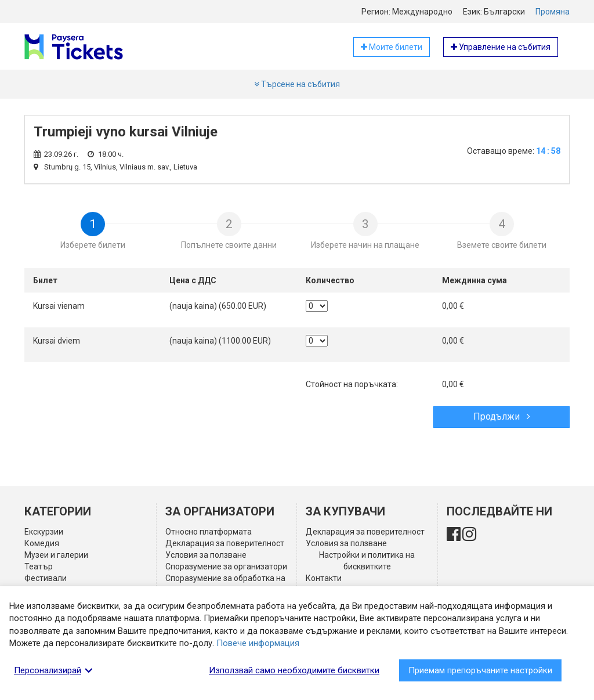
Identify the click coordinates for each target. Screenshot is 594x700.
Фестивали (46, 578)
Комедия (42, 543)
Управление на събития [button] (501, 47)
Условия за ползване (206, 555)
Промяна (553, 12)
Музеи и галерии (56, 555)
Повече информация (258, 643)
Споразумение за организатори (226, 567)
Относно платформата (209, 532)
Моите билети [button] (392, 47)
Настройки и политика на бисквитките (367, 561)
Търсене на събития (297, 84)
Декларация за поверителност (225, 543)
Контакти (324, 578)
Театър (39, 567)
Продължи (502, 416)
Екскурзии (44, 532)
